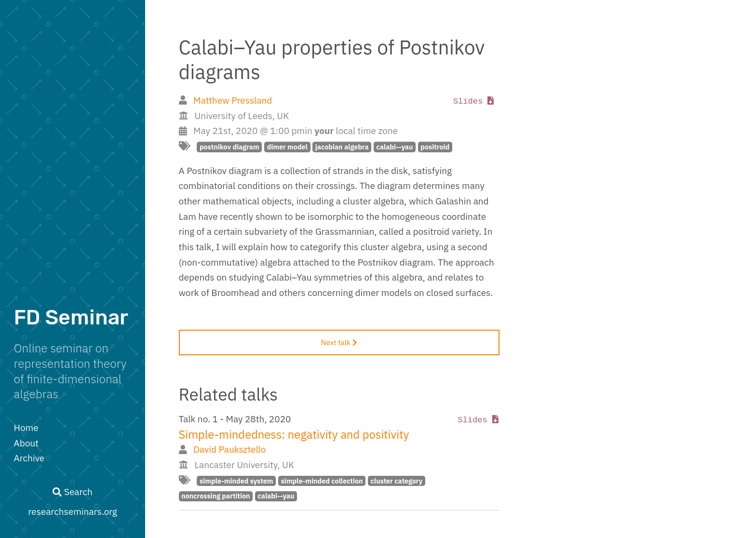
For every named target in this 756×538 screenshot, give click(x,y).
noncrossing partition (216, 496)
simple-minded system (236, 481)
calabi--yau (394, 147)
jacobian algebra (342, 147)
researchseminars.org (73, 511)
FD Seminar (71, 317)
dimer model (287, 147)
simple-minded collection (322, 481)
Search (72, 492)
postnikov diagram (229, 147)
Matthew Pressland (233, 100)
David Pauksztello (229, 449)
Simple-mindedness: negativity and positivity (294, 435)
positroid (435, 147)
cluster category (396, 481)
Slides (474, 101)
